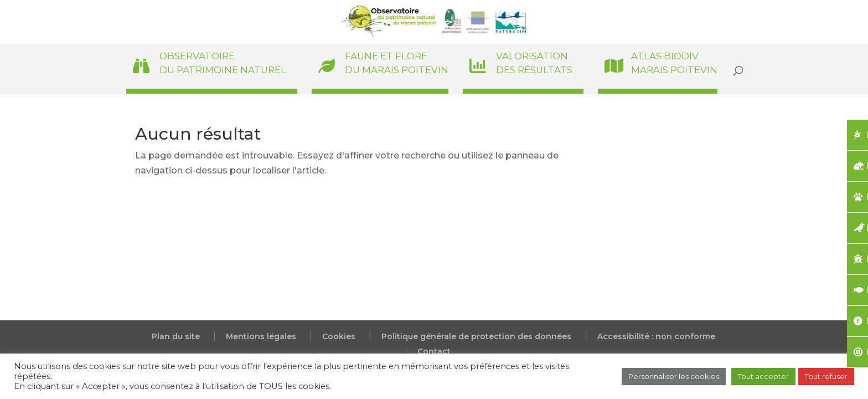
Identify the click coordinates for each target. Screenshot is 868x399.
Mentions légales (261, 336)
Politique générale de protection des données (476, 336)
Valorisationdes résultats (534, 63)
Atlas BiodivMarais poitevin (674, 63)
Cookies (339, 336)
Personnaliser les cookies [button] (674, 376)
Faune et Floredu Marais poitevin (397, 63)
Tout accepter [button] (763, 376)
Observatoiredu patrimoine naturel (223, 63)
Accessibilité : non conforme (656, 336)
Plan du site (176, 336)
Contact (434, 351)
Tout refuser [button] (826, 376)
